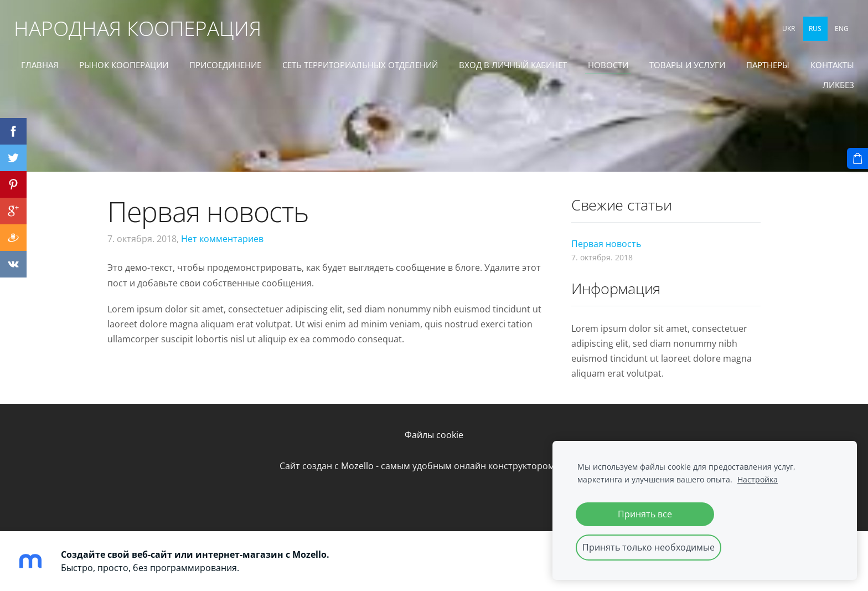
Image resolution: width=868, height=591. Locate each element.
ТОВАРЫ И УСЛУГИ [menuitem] (744, 69)
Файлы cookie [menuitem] (434, 435)
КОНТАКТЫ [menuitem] (771, 89)
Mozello (357, 466)
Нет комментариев (222, 239)
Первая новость (606, 244)
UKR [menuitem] (781, 32)
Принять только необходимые (649, 547)
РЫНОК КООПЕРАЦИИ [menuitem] (180, 69)
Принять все (645, 514)
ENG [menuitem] (834, 32)
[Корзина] (857, 158)
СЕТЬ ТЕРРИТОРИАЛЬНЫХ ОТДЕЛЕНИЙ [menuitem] (417, 69)
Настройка (758, 479)
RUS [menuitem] (807, 32)
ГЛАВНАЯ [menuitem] (96, 69)
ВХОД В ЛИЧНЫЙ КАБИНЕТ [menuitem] (569, 69)
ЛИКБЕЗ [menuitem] (830, 89)
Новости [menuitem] (665, 69)
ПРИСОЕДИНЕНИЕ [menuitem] (282, 69)
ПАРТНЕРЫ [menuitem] (824, 69)
